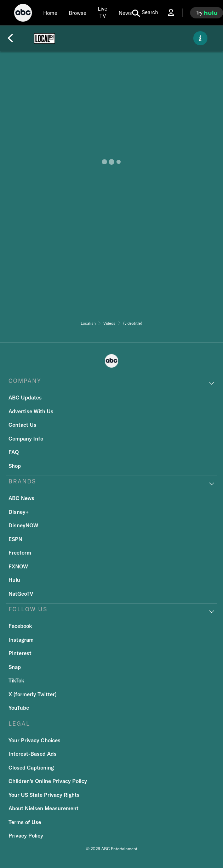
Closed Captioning (31, 768)
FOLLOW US (28, 609)
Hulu (14, 580)
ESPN (15, 539)
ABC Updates (25, 398)
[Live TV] (102, 13)
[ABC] (23, 14)
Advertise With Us (31, 411)
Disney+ (19, 512)
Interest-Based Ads (33, 754)
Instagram (21, 640)
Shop (15, 466)
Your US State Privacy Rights (44, 795)
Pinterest (20, 653)
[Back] (10, 38)
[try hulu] (207, 13)
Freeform (20, 553)
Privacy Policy (26, 836)
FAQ (14, 452)
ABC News (21, 498)
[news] (125, 13)
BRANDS (22, 481)
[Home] (50, 13)
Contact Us (22, 425)
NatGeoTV (21, 594)
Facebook (20, 626)
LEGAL (19, 724)
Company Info (26, 439)
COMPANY (25, 381)
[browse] (78, 13)
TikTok (16, 680)
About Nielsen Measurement (44, 808)
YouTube (19, 708)
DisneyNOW (23, 525)
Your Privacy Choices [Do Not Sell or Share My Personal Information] (35, 740)
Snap (15, 667)
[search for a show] (145, 13)
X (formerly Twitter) (33, 694)
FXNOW (18, 566)
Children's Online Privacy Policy (48, 781)
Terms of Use (25, 822)
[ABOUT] (200, 38)
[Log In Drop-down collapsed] (171, 13)
